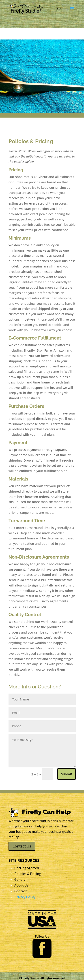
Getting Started (27, 868)
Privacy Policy (25, 897)
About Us (21, 885)
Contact (21, 891)
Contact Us (22, 846)
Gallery (20, 879)
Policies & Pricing (28, 874)
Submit (67, 774)
